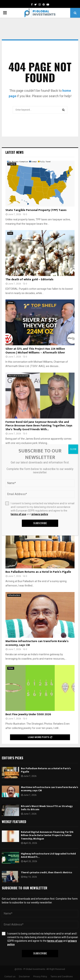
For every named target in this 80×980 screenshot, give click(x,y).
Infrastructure (14, 595)
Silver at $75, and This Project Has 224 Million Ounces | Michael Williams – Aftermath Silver (35, 351)
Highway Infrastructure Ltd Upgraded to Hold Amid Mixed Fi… (48, 855)
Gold (10, 233)
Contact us (10, 977)
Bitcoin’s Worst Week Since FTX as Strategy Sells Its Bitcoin (47, 808)
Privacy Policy (40, 977)
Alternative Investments (18, 376)
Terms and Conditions (62, 977)
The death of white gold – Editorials (29, 279)
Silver (11, 303)
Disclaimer (24, 977)
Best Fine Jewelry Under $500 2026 (28, 714)
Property (12, 164)
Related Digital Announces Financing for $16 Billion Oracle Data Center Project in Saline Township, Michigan (47, 835)
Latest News (14, 152)
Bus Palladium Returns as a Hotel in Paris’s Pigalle (38, 572)
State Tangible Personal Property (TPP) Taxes (36, 210)
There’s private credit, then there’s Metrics (47, 872)
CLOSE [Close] (73, 449)
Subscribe (40, 953)
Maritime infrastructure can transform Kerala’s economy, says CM (37, 643)
